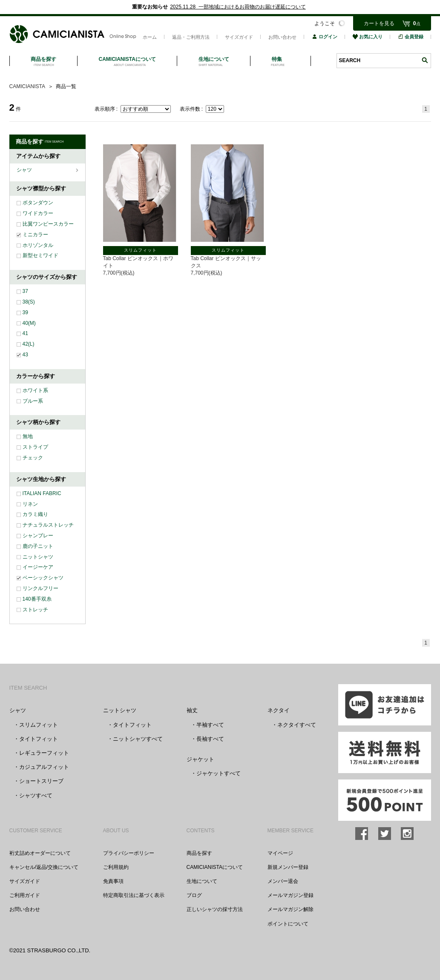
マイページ (280, 853)
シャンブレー (38, 536)
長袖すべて (210, 739)
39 (25, 312)
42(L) (29, 344)
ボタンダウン (38, 203)
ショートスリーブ (41, 781)
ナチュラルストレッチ (48, 525)
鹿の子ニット (38, 546)
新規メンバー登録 (288, 867)
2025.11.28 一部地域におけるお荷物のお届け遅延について (238, 7)
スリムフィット (39, 725)
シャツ (25, 170)
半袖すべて (210, 725)
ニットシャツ (38, 557)
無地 (28, 436)
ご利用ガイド (25, 895)
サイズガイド (239, 37)
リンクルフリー (40, 588)
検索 (425, 60)
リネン (30, 504)
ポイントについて (288, 924)
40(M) (29, 323)
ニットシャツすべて (138, 739)
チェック (33, 458)
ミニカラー (35, 235)
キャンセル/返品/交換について (44, 867)
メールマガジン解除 (290, 909)
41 (25, 333)
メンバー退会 (283, 881)
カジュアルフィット (44, 767)
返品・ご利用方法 (191, 37)
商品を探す (199, 853)
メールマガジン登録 (290, 895)
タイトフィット (39, 739)
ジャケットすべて (219, 773)
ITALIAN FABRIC (42, 493)
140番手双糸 (37, 599)
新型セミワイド (40, 255)
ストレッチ (35, 610)
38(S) (29, 302)
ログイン (325, 37)
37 (25, 291)
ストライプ (35, 447)
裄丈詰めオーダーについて (40, 853)
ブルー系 (33, 401)
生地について (202, 881)
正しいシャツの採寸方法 (215, 909)
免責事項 (113, 881)
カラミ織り (35, 514)
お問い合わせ (282, 37)
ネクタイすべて (297, 725)
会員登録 (411, 37)
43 (25, 355)
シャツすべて (36, 795)
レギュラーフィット (44, 753)
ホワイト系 (35, 390)
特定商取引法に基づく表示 (134, 895)
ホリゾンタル (38, 245)
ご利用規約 (116, 867)
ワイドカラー (38, 213)
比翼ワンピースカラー (48, 224)
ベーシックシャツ (43, 578)
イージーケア (38, 567)
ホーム (150, 37)
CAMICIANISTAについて (215, 867)
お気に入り (368, 37)
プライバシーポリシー (129, 853)
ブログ (194, 895)
